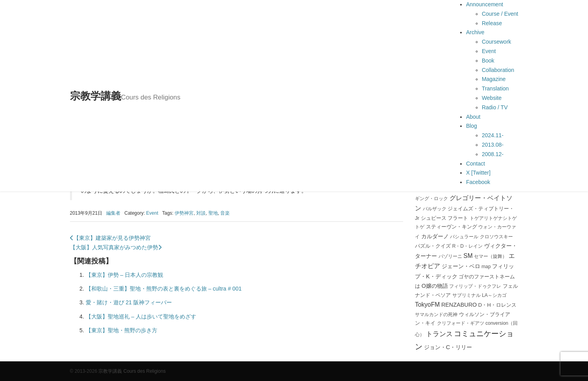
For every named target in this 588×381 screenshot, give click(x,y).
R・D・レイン (467, 246)
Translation (495, 88)
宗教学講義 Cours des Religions (132, 371)
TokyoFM (427, 305)
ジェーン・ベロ (461, 266)
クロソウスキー (496, 237)
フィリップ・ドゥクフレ (475, 286)
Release (492, 23)
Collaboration (498, 70)
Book (488, 61)
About (473, 117)
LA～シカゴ (494, 295)
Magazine (494, 79)
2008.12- (493, 154)
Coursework (497, 42)
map (486, 267)
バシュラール (464, 237)
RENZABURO (459, 305)
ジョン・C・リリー (448, 347)
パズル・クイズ (433, 246)
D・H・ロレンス (497, 305)
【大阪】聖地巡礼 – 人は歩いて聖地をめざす (141, 317)
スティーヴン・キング (452, 227)
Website (492, 98)
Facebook (478, 182)
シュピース (434, 218)
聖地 (213, 213)
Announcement (485, 4)
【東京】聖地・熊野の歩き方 (122, 330)
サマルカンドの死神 (436, 315)
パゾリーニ (450, 256)
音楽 (225, 213)
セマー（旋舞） (490, 256)
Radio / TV (495, 107)
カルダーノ (435, 236)
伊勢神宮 (184, 213)
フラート (458, 218)
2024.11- (493, 135)
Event (489, 51)
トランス (439, 334)
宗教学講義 (125, 96)
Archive (475, 32)
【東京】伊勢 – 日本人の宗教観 (125, 275)
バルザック (435, 209)
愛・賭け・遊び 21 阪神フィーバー (129, 302)
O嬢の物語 (435, 286)
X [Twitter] (478, 173)
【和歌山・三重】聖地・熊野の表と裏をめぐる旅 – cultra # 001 (164, 289)
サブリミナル (466, 295)
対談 (201, 213)
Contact (476, 164)
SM (468, 256)
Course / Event (500, 14)
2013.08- (493, 145)
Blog (472, 126)
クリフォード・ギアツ (461, 323)
